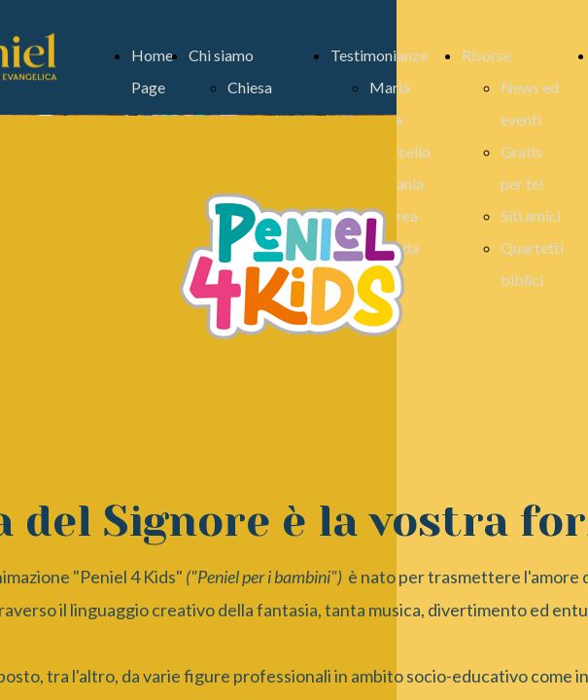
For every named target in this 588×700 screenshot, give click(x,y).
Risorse (486, 55)
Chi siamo (221, 55)
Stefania (397, 183)
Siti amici (531, 215)
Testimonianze (379, 55)
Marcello (400, 151)
